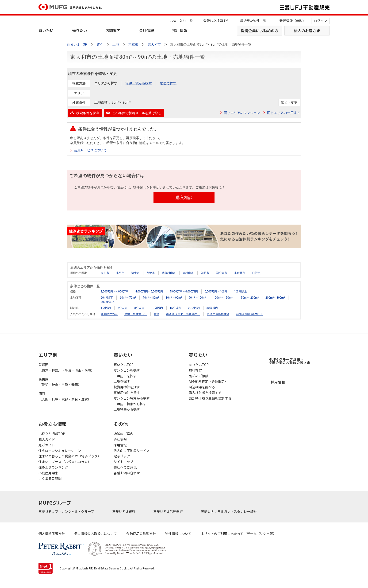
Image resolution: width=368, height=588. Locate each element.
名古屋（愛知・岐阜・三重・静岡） (60, 382)
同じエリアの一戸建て (284, 113)
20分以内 (194, 308)
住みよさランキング (53, 467)
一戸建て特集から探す (130, 404)
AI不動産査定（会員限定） (208, 381)
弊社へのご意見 (125, 467)
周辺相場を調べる (202, 387)
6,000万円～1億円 (216, 292)
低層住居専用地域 (218, 314)
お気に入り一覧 (181, 21)
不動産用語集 (48, 473)
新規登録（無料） (293, 21)
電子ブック (122, 456)
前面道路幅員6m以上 (249, 314)
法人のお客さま (307, 31)
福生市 (135, 273)
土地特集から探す (127, 409)
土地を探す (122, 381)
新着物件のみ (109, 314)
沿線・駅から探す (139, 83)
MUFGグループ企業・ (289, 361)
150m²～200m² (249, 298)
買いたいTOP (124, 365)
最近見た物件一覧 (253, 21)
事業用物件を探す (127, 393)
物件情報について (178, 533)
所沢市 (151, 273)
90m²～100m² (198, 298)
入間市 (205, 273)
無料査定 (195, 370)
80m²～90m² (174, 298)
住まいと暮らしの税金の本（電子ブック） (70, 456)
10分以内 (157, 308)
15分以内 (176, 308)
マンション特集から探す (132, 398)
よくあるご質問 (50, 478)
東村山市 (188, 273)
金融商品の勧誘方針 (141, 533)
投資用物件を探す (127, 387)
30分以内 (212, 308)
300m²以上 (108, 302)
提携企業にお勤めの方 (260, 31)
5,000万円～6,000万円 (184, 292)
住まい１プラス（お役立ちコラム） (65, 462)
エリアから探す (106, 83)
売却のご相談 (199, 376)
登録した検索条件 (216, 21)
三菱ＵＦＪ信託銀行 (168, 511)
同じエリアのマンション (242, 113)
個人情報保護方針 (52, 533)
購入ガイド (47, 439)
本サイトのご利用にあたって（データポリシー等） (239, 533)
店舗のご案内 (123, 434)
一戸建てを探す (125, 376)
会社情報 (146, 30)
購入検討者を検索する (205, 393)
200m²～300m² (275, 298)
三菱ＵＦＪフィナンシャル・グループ (67, 511)
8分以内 (139, 308)
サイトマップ (123, 462)
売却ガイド (47, 445)
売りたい (80, 30)
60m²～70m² (128, 298)
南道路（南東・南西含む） (183, 314)
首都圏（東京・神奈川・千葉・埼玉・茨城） (66, 367)
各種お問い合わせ (127, 473)
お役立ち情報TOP (52, 434)
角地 (157, 314)
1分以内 (106, 308)
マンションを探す (127, 370)
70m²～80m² (151, 298)
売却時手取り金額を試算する (210, 398)
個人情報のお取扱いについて (96, 533)
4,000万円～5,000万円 (149, 292)
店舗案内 (113, 30)
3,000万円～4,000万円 (115, 292)
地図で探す (168, 83)
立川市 (105, 273)
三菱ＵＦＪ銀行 (124, 511)
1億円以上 (240, 292)
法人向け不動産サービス (132, 451)
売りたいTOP (199, 365)
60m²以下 (107, 298)
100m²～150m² (223, 298)
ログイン (320, 21)
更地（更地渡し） (136, 314)
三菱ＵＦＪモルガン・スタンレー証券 (229, 511)
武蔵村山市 (169, 273)
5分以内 (123, 308)
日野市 (256, 273)
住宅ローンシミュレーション (60, 451)
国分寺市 (222, 273)
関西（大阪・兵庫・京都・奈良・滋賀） (65, 396)
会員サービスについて (90, 150)
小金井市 (240, 273)
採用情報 (180, 30)
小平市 (120, 273)
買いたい (46, 30)
